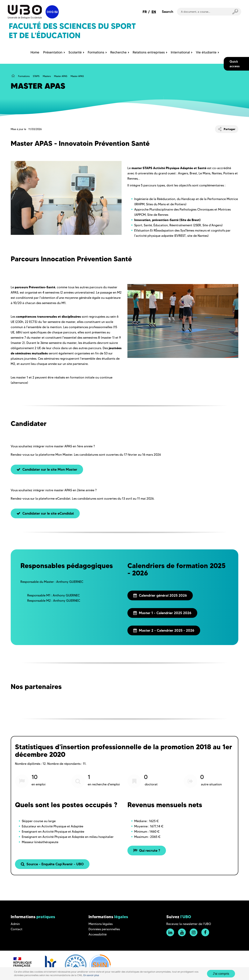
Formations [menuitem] (96, 52)
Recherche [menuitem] (118, 52)
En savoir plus (91, 975)
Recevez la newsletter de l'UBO (189, 924)
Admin (15, 924)
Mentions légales (101, 924)
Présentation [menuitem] (53, 52)
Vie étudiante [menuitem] (206, 52)
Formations (24, 76)
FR (145, 12)
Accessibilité (98, 934)
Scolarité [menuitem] (75, 52)
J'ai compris (221, 974)
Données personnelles (104, 929)
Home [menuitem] (35, 52)
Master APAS (61, 76)
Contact (17, 929)
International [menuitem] (180, 52)
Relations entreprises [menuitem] (149, 52)
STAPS (36, 76)
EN (154, 12)
